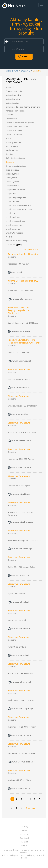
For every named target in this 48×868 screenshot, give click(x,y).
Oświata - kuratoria (14, 134)
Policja (9, 138)
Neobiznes (14, 5)
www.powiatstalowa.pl (21, 441)
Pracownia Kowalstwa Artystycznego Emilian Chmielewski (19, 310)
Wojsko (9, 237)
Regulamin (25, 834)
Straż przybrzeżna (13, 174)
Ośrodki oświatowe (14, 130)
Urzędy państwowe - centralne (18, 205)
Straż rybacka (11, 178)
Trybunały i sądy (12, 182)
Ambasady (10, 87)
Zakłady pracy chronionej (16, 241)
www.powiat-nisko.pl (20, 789)
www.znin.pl (16, 272)
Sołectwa (10, 154)
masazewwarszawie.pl (21, 331)
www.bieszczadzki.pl (20, 575)
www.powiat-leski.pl (20, 602)
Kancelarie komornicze (15, 111)
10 (21, 808)
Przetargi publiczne (14, 142)
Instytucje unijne (13, 103)
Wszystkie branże (31, 249)
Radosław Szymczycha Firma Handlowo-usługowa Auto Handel (24, 341)
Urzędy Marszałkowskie (16, 190)
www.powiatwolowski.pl (22, 299)
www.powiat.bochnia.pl (21, 549)
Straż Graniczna (12, 170)
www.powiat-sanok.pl (21, 629)
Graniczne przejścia (14, 91)
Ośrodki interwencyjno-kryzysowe (20, 123)
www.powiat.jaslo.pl (20, 655)
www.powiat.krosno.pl (21, 682)
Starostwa (10, 162)
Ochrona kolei (12, 119)
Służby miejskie (12, 150)
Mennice (9, 115)
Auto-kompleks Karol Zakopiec (23, 254)
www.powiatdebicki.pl (21, 494)
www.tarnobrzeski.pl (20, 388)
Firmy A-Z (25, 846)
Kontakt (25, 842)
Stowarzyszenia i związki (16, 166)
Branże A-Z (25, 71)
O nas (25, 830)
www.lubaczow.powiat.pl (22, 361)
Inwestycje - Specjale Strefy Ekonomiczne (23, 107)
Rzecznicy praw (12, 146)
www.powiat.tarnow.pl (21, 467)
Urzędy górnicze (12, 186)
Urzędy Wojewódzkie (14, 233)
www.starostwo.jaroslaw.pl (23, 762)
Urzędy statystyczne (14, 225)
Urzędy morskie (12, 201)
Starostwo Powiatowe (19, 369)
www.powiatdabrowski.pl (22, 522)
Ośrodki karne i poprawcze (17, 127)
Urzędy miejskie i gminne (16, 197)
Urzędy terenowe (13, 229)
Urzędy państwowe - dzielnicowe (19, 209)
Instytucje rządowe (14, 99)
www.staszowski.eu (20, 414)
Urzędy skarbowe (13, 217)
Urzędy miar (11, 193)
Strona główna (12, 71)
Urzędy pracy (11, 213)
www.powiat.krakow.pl (21, 735)
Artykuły (25, 827)
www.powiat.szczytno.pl (22, 709)
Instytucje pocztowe (14, 95)
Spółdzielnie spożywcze (15, 158)
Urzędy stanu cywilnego (16, 221)
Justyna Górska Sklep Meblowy (23, 281)
